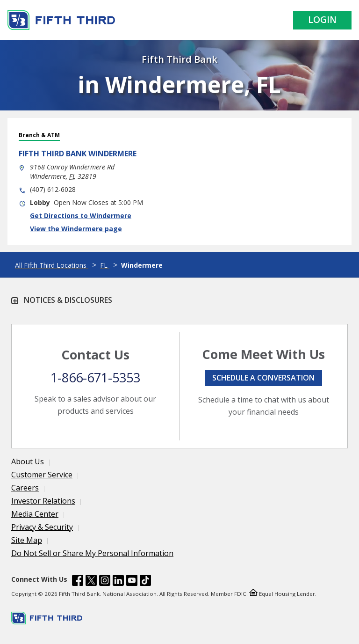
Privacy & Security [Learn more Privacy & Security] (42, 527)
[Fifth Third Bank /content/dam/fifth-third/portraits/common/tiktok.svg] (145, 582)
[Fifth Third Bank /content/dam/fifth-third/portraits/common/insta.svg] (105, 582)
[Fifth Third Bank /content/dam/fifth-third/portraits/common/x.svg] (91, 582)
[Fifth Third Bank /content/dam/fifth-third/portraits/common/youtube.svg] (132, 582)
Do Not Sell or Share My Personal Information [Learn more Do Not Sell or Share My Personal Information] (92, 553)
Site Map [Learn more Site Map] (27, 540)
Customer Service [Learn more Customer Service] (42, 475)
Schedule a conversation (263, 378)
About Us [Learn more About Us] (28, 461)
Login (322, 20)
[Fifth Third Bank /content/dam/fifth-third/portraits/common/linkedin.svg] (118, 582)
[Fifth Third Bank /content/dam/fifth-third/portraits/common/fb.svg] (78, 582)
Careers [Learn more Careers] (25, 488)
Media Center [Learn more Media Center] (35, 514)
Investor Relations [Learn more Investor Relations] (43, 501)
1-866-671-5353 (95, 377)
